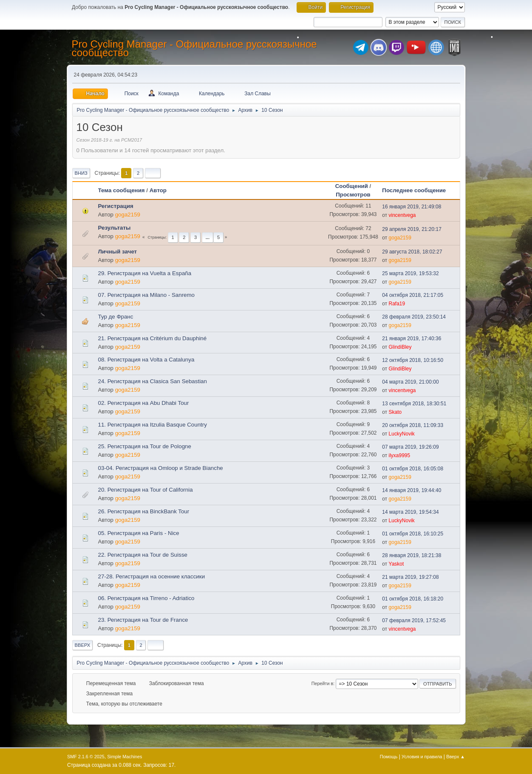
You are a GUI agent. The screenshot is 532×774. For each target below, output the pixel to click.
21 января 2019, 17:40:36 (412, 339)
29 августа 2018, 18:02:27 (412, 252)
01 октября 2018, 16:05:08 (413, 469)
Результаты (115, 228)
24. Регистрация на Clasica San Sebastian (153, 381)
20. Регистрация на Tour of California (146, 490)
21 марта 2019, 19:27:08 (410, 577)
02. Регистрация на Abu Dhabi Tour (144, 403)
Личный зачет (118, 252)
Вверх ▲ (456, 757)
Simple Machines (125, 757)
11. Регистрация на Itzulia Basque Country (153, 425)
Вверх (83, 645)
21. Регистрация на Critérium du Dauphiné (153, 338)
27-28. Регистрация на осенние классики (152, 576)
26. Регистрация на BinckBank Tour (144, 511)
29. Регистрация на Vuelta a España (145, 273)
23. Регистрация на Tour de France (143, 620)
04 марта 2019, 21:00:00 (410, 382)
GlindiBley (400, 347)
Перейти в (322, 683)
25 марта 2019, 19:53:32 (410, 273)
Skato (395, 412)
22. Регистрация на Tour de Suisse (143, 555)
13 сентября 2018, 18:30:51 (414, 404)
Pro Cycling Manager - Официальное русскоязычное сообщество (194, 48)
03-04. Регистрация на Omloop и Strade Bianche (161, 468)
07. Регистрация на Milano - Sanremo (147, 295)
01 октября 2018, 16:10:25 (413, 534)
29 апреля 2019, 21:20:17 (412, 229)
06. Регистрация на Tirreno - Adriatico (146, 598)
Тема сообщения (122, 190)
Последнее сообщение (414, 190)
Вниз (81, 173)
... (208, 237)
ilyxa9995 (400, 455)
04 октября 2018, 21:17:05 (413, 295)
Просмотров (353, 195)
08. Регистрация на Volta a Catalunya (146, 360)
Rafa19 (397, 304)
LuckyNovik (402, 434)
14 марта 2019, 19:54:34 (410, 512)
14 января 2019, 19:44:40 (412, 490)
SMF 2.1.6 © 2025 (86, 757)
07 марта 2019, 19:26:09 (410, 447)
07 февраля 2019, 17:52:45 (414, 620)
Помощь (389, 757)
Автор (162, 190)
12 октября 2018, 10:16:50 (413, 360)
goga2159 (128, 215)
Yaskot (396, 564)
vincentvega (402, 215)
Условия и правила (422, 757)
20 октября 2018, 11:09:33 (413, 425)
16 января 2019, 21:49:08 (412, 207)
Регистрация (116, 206)
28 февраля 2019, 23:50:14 (414, 317)
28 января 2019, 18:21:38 (412, 555)
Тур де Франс (116, 317)
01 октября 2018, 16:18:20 (413, 599)
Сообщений (352, 186)
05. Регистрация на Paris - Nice (139, 533)
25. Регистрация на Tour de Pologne (145, 446)
